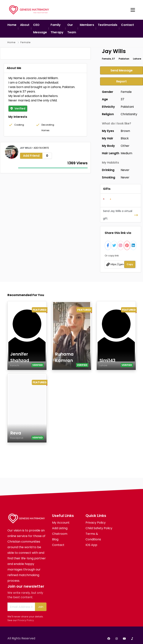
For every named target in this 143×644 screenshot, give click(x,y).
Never (125, 170)
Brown (125, 131)
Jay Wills (26, 208)
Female (26, 42)
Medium (126, 153)
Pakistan (124, 59)
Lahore (137, 59)
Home (12, 42)
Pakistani (127, 106)
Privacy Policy (26, 620)
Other (125, 145)
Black (125, 138)
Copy (130, 264)
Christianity (129, 114)
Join (41, 606)
